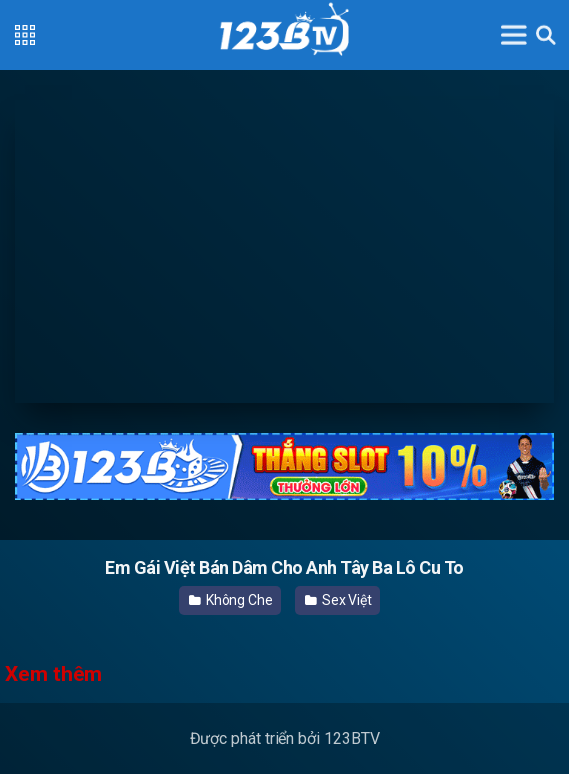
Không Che (231, 600)
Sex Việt (338, 600)
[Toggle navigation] (514, 34)
